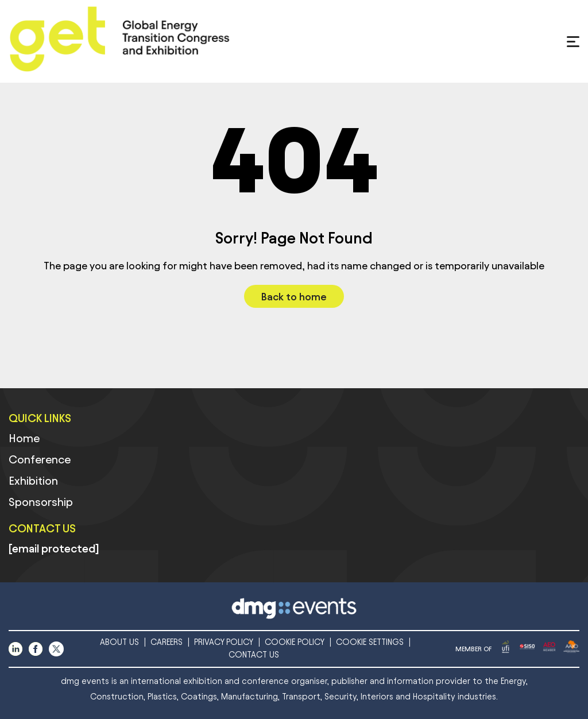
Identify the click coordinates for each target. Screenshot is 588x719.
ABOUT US (119, 642)
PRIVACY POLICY (224, 642)
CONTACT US (254, 655)
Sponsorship (41, 502)
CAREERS (167, 642)
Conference (40, 459)
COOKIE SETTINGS (370, 642)
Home (24, 438)
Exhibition (33, 481)
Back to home (294, 297)
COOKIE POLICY (295, 642)
